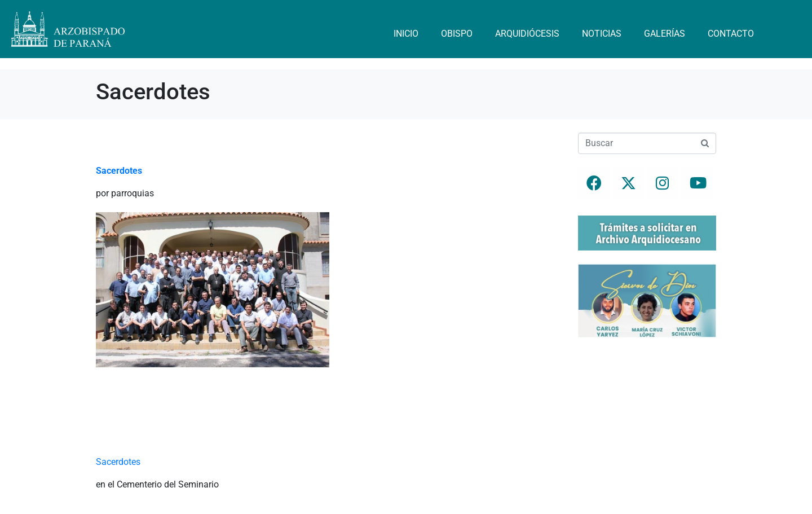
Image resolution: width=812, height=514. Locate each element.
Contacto (731, 34)
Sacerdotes (118, 462)
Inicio (406, 34)
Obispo (457, 34)
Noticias (602, 34)
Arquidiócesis (527, 34)
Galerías (665, 34)
